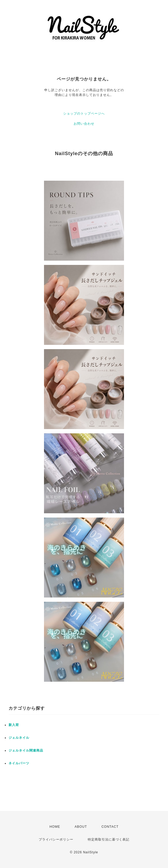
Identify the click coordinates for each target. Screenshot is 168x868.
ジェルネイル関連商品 (26, 750)
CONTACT (110, 827)
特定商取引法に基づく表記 (109, 839)
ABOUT (81, 827)
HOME (55, 827)
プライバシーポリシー (56, 839)
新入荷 (14, 725)
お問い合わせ (84, 124)
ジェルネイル (19, 738)
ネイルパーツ (19, 763)
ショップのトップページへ (84, 114)
